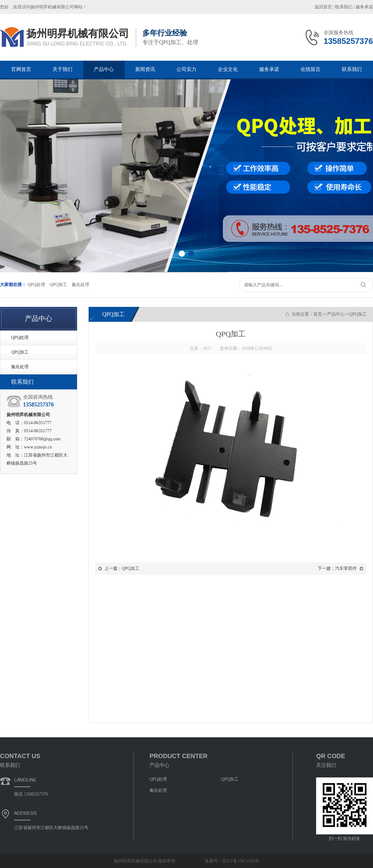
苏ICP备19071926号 (241, 861)
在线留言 (311, 69)
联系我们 (344, 7)
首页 (318, 314)
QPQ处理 (36, 285)
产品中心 (104, 69)
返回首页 (323, 7)
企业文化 (228, 69)
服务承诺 (364, 7)
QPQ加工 (58, 285)
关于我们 (62, 69)
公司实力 (186, 69)
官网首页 (21, 69)
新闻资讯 (145, 69)
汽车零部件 (346, 568)
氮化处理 (81, 285)
